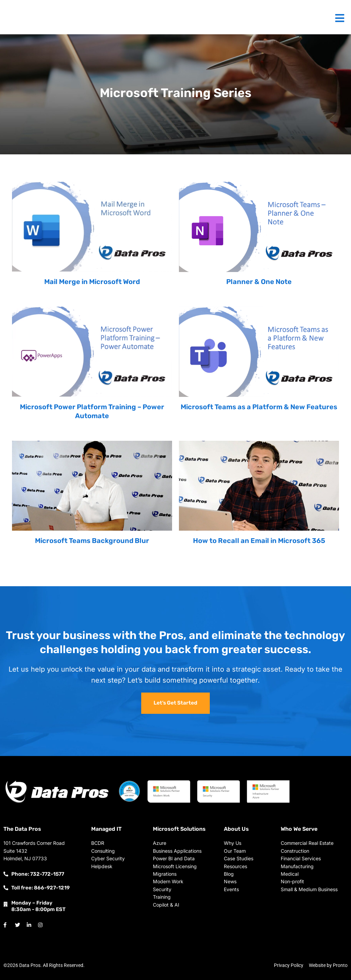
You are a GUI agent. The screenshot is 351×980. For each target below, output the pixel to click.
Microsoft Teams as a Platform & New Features (259, 407)
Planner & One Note (259, 282)
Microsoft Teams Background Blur (92, 541)
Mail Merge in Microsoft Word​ (92, 282)
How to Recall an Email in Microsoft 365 (259, 541)
